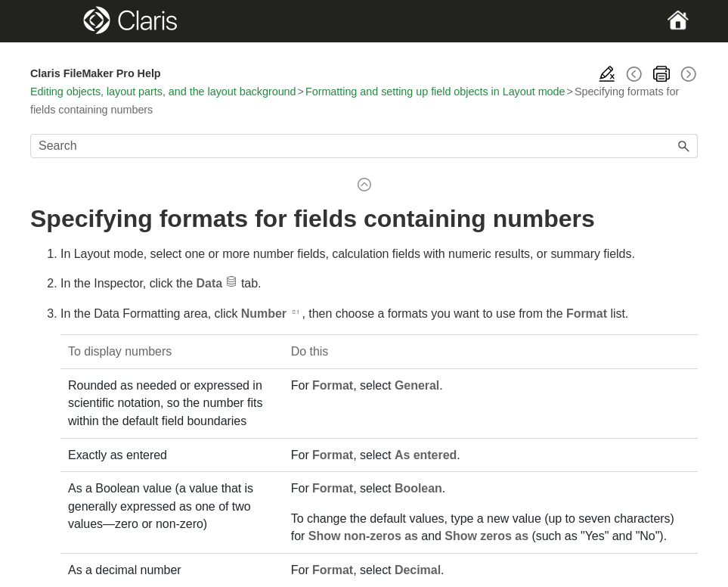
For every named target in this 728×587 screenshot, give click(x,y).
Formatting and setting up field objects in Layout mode (435, 92)
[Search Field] (364, 146)
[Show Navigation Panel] (62, 21)
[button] (684, 146)
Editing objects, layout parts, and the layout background (163, 92)
